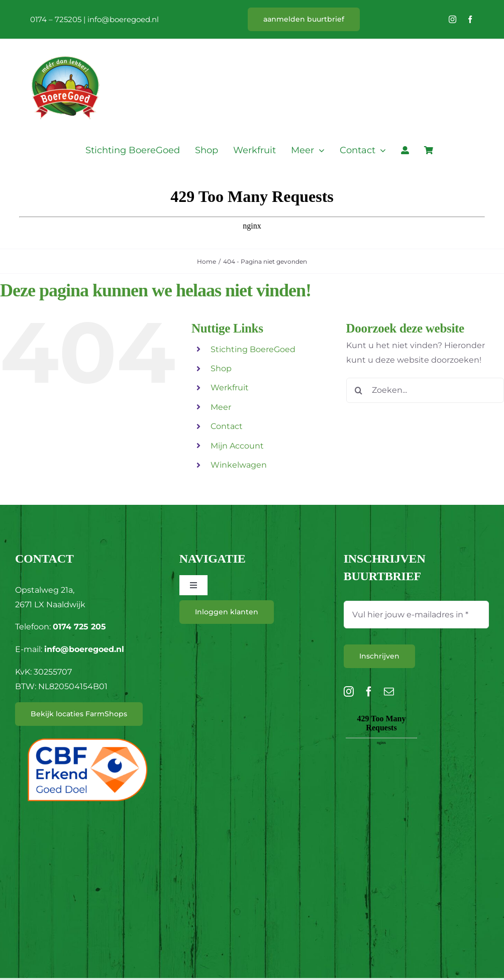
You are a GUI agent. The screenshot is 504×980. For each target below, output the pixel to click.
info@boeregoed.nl (123, 19)
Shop (221, 368)
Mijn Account (237, 446)
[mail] (389, 692)
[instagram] (452, 19)
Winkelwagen (239, 465)
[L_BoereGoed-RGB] (65, 43)
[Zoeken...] (425, 390)
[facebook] (470, 19)
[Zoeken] (359, 390)
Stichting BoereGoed (253, 349)
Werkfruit (230, 388)
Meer (221, 407)
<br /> (381, 768)
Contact (227, 426)
